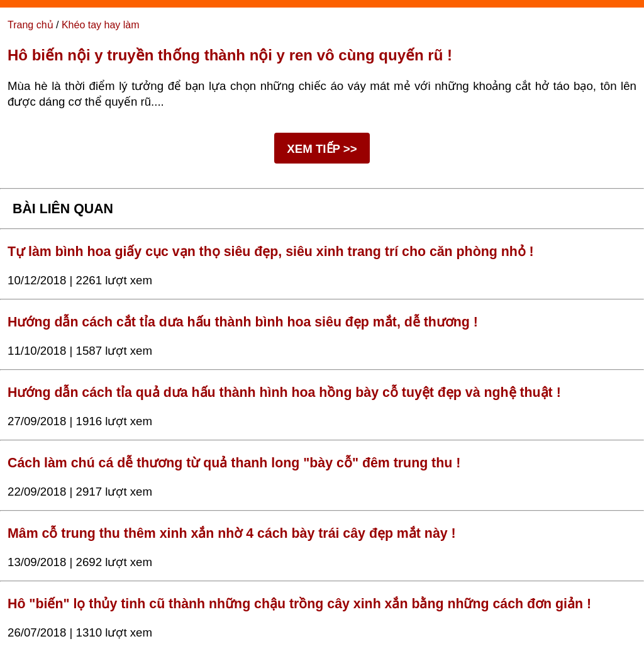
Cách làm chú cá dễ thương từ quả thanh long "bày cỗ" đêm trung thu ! (234, 463)
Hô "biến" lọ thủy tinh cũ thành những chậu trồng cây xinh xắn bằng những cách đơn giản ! (299, 604)
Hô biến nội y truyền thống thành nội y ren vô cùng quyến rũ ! (230, 55)
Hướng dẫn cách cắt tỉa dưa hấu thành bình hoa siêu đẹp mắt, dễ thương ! (243, 322)
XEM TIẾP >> (322, 149)
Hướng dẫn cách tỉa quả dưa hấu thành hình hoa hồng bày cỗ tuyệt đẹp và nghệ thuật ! (284, 392)
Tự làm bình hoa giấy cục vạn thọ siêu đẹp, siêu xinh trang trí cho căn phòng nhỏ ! (271, 252)
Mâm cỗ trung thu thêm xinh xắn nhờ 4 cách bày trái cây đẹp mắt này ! (232, 533)
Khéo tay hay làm (101, 25)
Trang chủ (31, 25)
